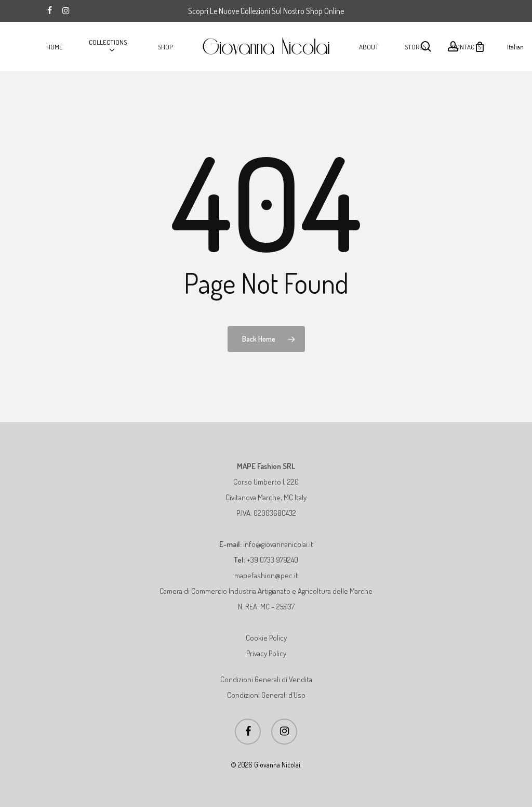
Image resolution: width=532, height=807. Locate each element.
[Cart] (480, 47)
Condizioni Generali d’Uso (266, 695)
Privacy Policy (266, 653)
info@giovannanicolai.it (278, 544)
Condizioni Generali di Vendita (266, 679)
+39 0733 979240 (272, 560)
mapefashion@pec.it (266, 575)
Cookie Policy (266, 638)
